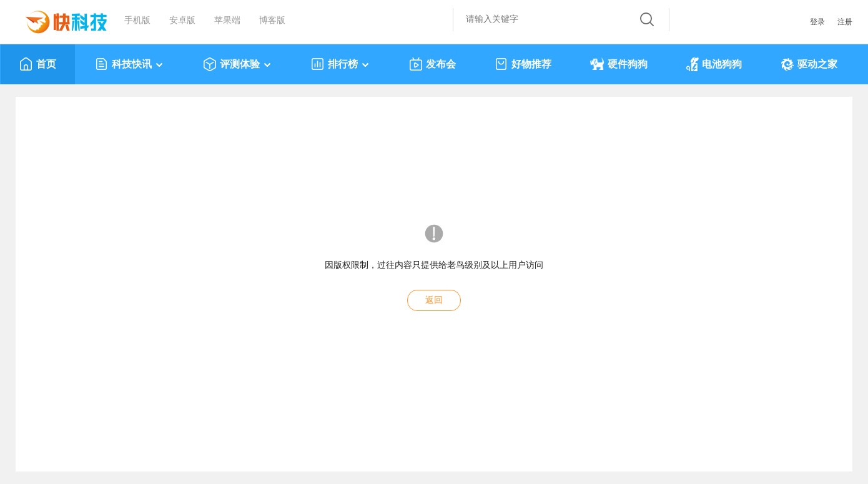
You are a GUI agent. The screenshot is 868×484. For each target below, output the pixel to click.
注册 (845, 22)
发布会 (432, 64)
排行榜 (341, 64)
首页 (38, 64)
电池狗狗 (714, 64)
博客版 (272, 20)
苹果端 (227, 20)
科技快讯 (130, 64)
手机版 (137, 20)
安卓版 (182, 20)
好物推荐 (523, 64)
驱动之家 (809, 64)
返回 (434, 300)
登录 (817, 22)
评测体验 (238, 64)
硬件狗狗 (619, 64)
